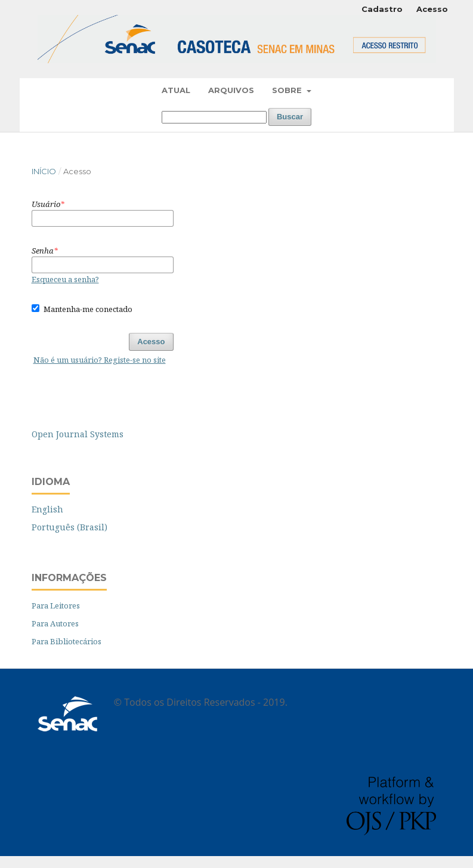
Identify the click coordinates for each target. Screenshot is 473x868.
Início (44, 171)
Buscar (290, 117)
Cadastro (382, 9)
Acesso (432, 9)
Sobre (288, 90)
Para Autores (55, 623)
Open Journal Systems (78, 434)
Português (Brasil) (69, 527)
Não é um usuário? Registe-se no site (100, 360)
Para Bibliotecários (67, 641)
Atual (176, 90)
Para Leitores (56, 606)
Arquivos (231, 90)
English (47, 509)
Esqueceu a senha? (65, 279)
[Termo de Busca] (214, 117)
